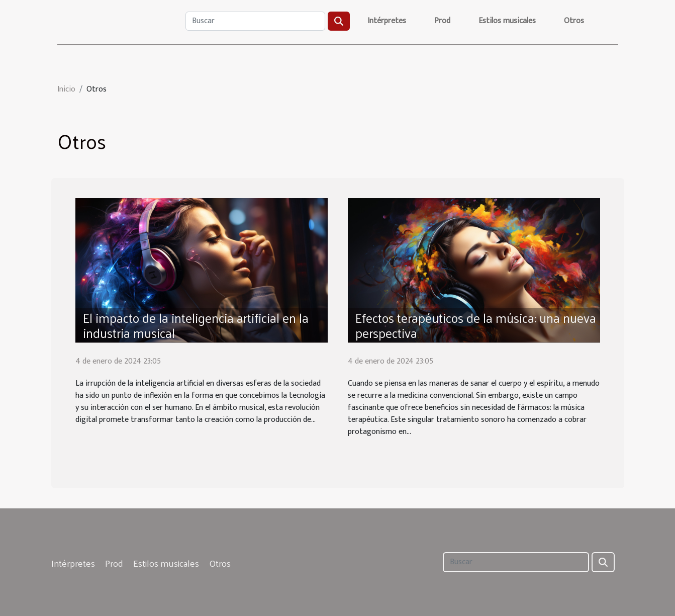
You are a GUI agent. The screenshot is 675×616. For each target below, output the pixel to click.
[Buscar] (255, 21)
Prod (442, 21)
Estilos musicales (507, 21)
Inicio (66, 89)
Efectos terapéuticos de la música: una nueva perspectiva (476, 325)
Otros (574, 21)
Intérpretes (387, 21)
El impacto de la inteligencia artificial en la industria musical (196, 325)
